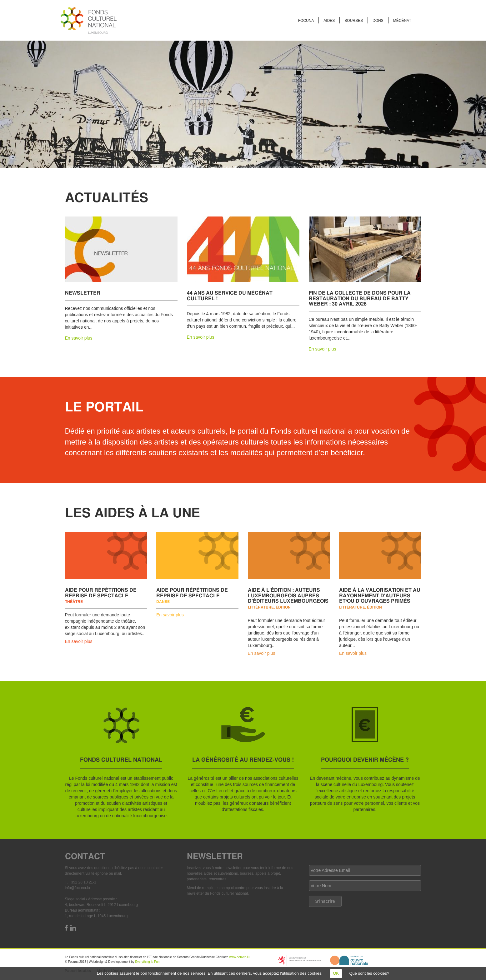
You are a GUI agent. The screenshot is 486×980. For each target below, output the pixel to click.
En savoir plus (79, 338)
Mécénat (402, 21)
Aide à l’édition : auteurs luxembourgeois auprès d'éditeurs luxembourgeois (288, 595)
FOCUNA (306, 21)
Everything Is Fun (147, 962)
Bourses (354, 21)
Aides (329, 21)
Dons (378, 21)
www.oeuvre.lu (239, 957)
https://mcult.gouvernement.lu (299, 960)
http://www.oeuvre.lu (349, 960)
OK (336, 973)
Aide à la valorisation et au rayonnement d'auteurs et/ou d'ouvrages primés (380, 595)
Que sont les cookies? (369, 973)
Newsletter (83, 293)
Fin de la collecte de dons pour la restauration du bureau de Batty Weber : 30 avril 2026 (360, 298)
